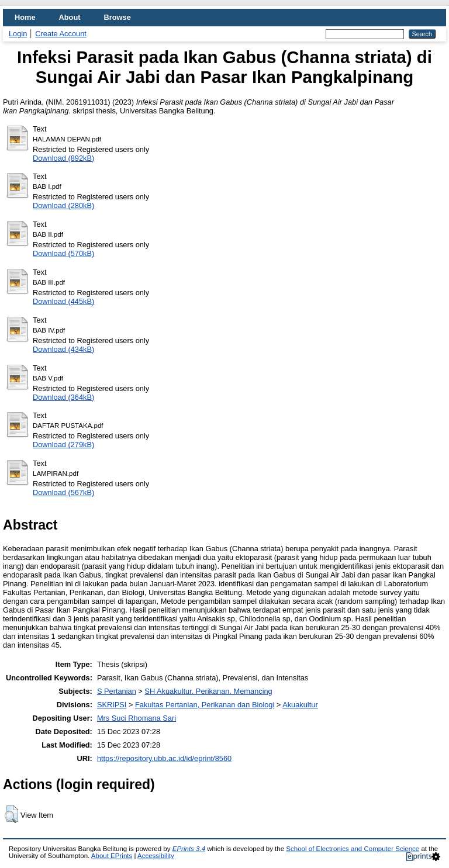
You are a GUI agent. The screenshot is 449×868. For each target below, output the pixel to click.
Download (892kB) (63, 158)
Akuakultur (300, 705)
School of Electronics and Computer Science (353, 849)
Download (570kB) (63, 253)
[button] (11, 814)
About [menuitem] (70, 17)
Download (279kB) (63, 445)
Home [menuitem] (25, 17)
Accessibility (156, 856)
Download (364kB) (63, 397)
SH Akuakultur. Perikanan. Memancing (208, 691)
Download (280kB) (63, 205)
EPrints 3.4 (189, 849)
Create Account (61, 34)
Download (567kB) (63, 492)
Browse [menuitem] (118, 17)
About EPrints (112, 856)
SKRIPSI (112, 705)
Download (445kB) (63, 301)
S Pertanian (117, 691)
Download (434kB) (63, 349)
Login (18, 34)
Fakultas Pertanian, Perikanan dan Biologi (205, 705)
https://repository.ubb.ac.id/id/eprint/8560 (164, 758)
